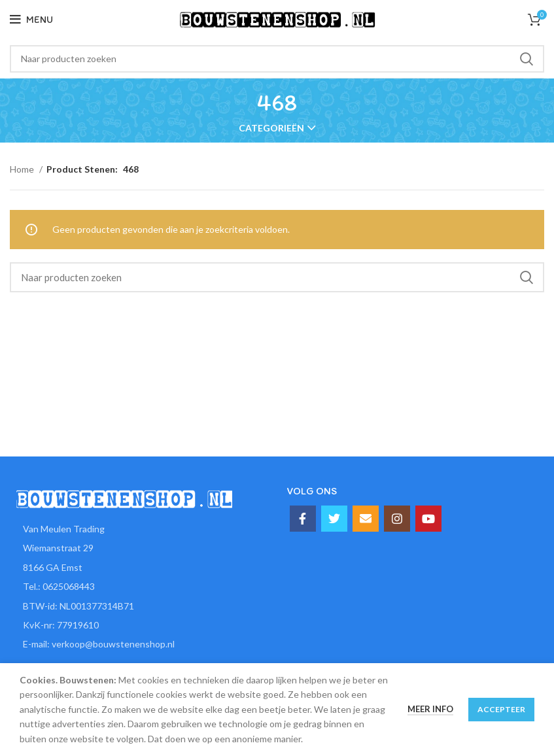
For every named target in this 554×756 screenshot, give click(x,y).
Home (23, 169)
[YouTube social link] (428, 519)
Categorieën (271, 128)
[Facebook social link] (303, 519)
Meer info (430, 709)
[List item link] (139, 587)
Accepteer (501, 709)
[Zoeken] (277, 59)
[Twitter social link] (334, 519)
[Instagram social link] (397, 519)
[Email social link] (366, 519)
